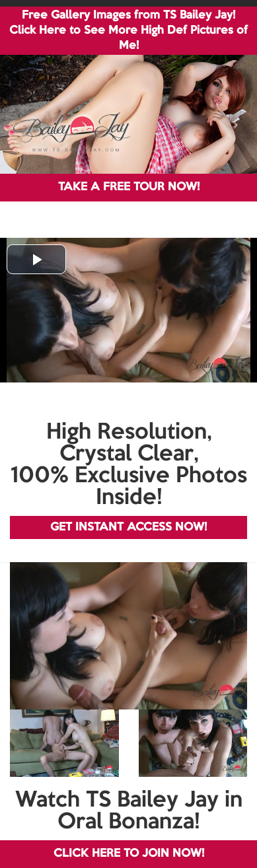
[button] (36, 259)
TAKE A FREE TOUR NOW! (129, 187)
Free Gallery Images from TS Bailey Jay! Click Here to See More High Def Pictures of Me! (128, 31)
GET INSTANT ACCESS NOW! (128, 527)
